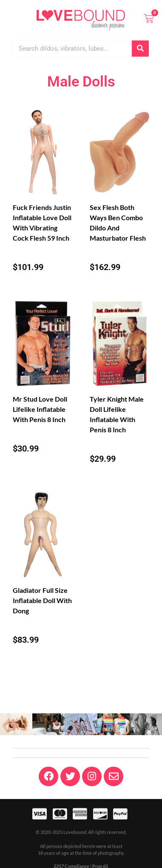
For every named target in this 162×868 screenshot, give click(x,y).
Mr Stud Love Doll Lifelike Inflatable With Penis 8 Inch (40, 409)
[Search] (140, 49)
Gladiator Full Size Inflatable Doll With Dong (42, 600)
